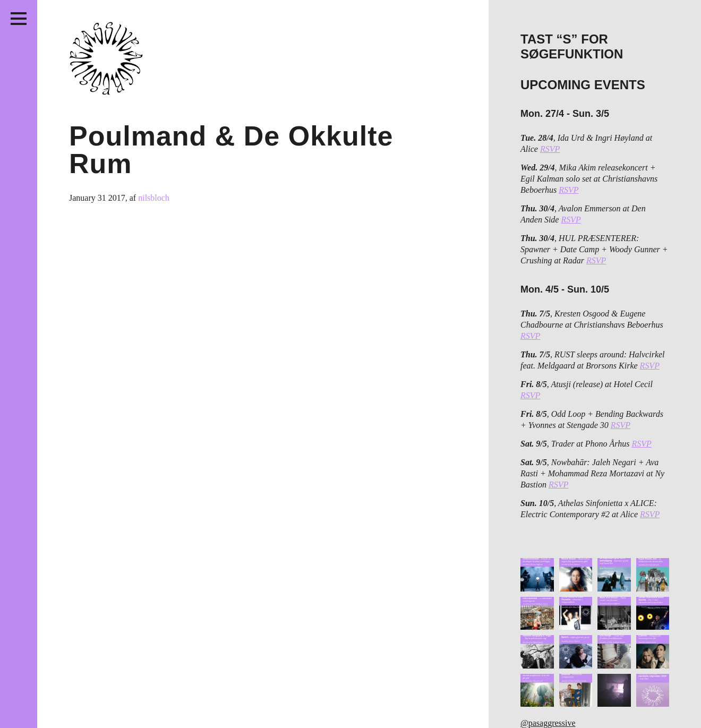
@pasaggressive (548, 723)
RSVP (550, 149)
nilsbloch (154, 198)
